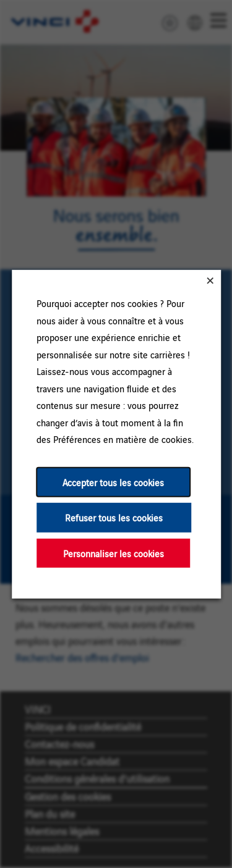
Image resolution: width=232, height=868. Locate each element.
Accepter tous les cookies (113, 482)
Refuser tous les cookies (114, 517)
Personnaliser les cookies (113, 553)
